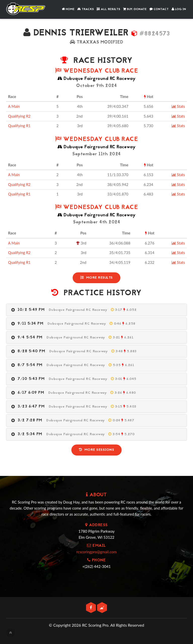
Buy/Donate (135, 9)
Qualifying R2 (19, 116)
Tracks (86, 9)
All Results (108, 9)
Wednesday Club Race (97, 71)
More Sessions (96, 449)
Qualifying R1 (19, 126)
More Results (96, 278)
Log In (179, 9)
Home (68, 9)
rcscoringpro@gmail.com (96, 551)
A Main (14, 106)
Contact (159, 9)
